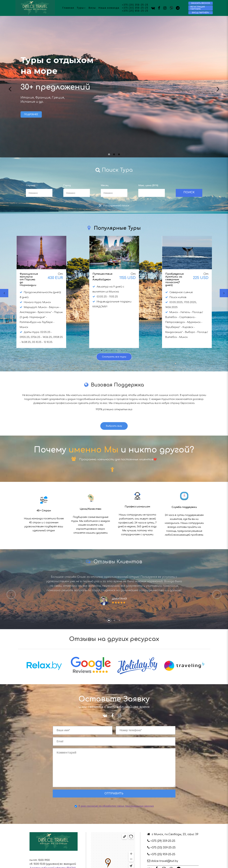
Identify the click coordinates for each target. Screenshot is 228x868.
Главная (68, 8)
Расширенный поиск (114, 205)
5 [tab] (122, 350)
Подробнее (31, 114)
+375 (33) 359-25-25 (135, 8)
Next (218, 86)
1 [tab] (109, 154)
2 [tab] (114, 154)
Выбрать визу (114, 426)
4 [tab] (117, 350)
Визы (92, 8)
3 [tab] (119, 154)
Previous (10, 86)
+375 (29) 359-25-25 (135, 5)
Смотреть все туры (114, 357)
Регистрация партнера (198, 8)
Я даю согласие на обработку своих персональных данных (116, 813)
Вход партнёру (200, 13)
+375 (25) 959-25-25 (135, 11)
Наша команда (109, 8)
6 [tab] (127, 350)
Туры (81, 8)
